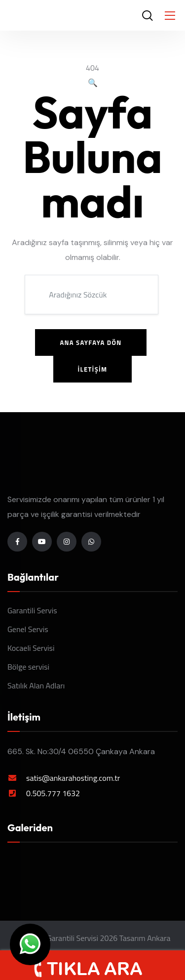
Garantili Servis (32, 610)
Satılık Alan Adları (36, 685)
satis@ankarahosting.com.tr (73, 778)
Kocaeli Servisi (31, 648)
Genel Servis (28, 629)
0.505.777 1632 (53, 793)
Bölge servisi (28, 667)
